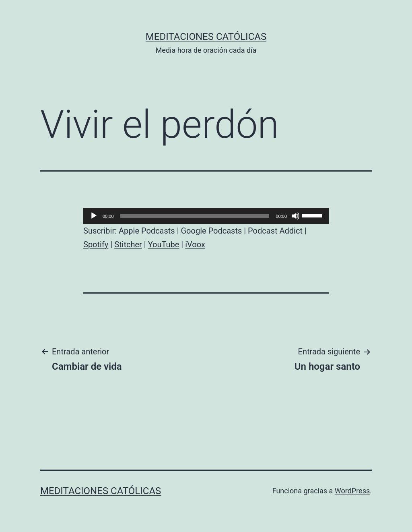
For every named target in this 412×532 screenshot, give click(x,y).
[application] (206, 216)
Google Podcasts (211, 231)
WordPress (352, 491)
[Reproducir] (94, 216)
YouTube (164, 244)
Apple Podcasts (147, 231)
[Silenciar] (296, 216)
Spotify (96, 244)
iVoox (195, 244)
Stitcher (128, 244)
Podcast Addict (275, 231)
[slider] (195, 216)
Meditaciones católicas (206, 37)
